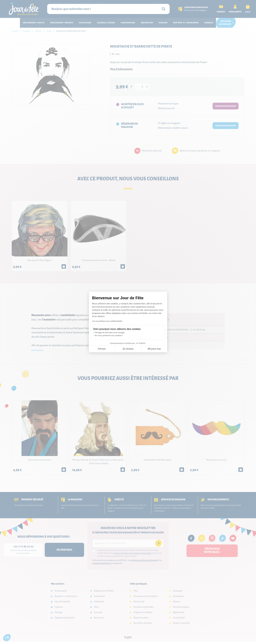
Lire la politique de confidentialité (107, 321)
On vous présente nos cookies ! (109, 335)
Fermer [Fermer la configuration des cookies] (102, 349)
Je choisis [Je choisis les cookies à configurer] (128, 349)
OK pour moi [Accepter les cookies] (154, 349)
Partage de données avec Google (110, 333)
